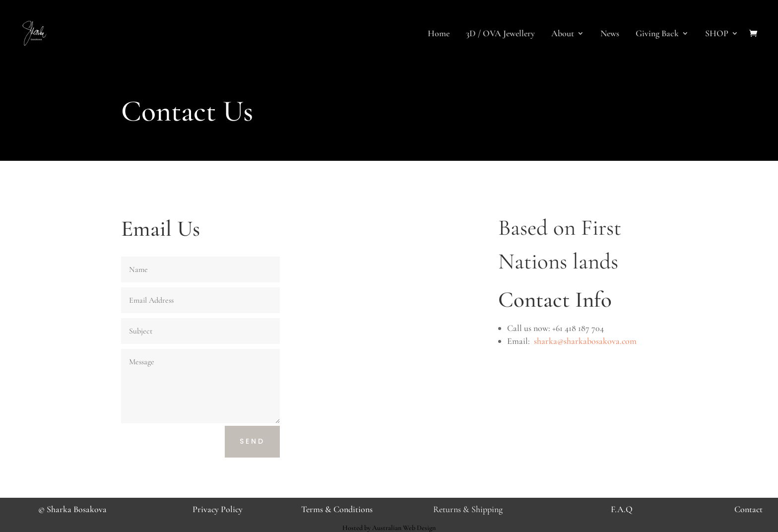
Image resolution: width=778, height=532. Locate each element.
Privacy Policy (218, 509)
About (563, 34)
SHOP (717, 34)
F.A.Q (622, 509)
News (610, 34)
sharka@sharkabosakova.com (585, 341)
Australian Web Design (404, 528)
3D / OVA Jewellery (500, 34)
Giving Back (657, 34)
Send (252, 441)
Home (439, 34)
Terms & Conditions (337, 509)
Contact (748, 509)
